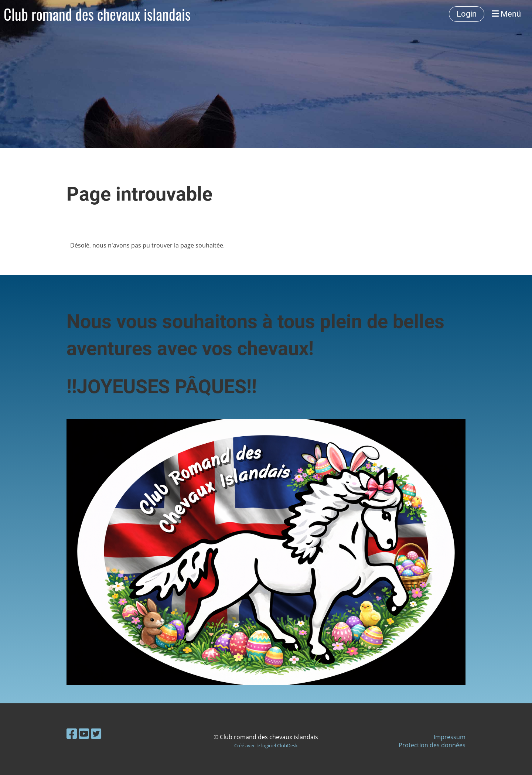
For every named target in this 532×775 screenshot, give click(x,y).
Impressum (450, 737)
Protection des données (432, 745)
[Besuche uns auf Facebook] (72, 733)
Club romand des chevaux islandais (97, 14)
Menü (506, 14)
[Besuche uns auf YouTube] (84, 733)
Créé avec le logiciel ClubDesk (266, 745)
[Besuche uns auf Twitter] (96, 733)
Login (467, 14)
